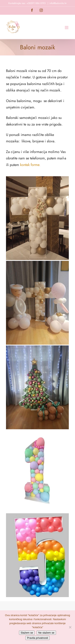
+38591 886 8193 (36, 3)
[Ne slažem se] (70, 627)
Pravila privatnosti (37, 638)
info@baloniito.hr (58, 3)
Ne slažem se (46, 633)
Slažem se (27, 633)
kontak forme (30, 165)
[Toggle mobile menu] (67, 28)
